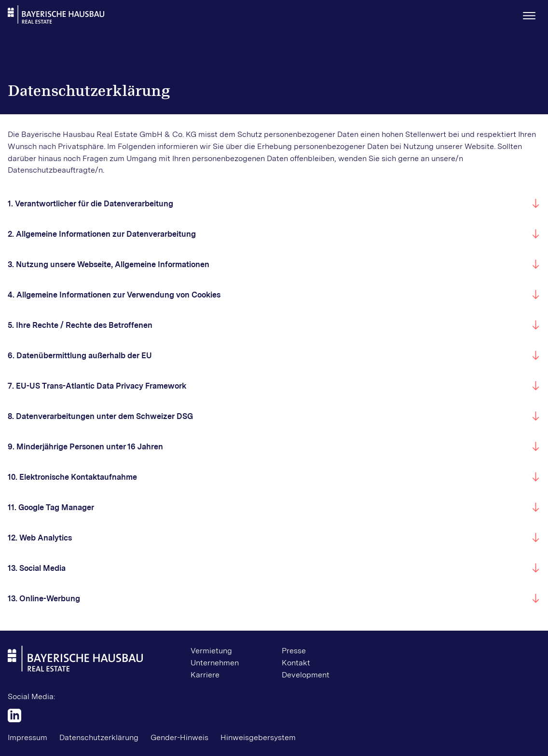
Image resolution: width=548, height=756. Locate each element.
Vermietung (211, 651)
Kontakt (296, 663)
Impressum (27, 737)
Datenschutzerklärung (99, 737)
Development (306, 675)
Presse (294, 651)
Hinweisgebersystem (258, 737)
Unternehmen (215, 663)
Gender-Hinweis (179, 737)
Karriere (205, 675)
